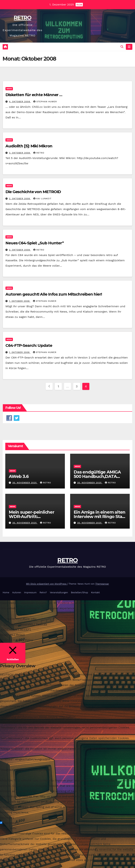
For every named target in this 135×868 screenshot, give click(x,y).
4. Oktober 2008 (20, 102)
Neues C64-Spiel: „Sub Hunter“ (35, 243)
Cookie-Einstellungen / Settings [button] (25, 624)
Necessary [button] (7, 818)
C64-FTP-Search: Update (29, 345)
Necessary (12, 823)
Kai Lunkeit (42, 199)
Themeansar (102, 584)
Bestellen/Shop (80, 592)
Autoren (17, 592)
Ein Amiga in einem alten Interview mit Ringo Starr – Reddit (100, 517)
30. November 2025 (25, 483)
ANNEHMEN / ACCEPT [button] (16, 629)
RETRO (22, 18)
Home (6, 592)
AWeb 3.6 (19, 476)
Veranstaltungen (59, 592)
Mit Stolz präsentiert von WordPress (47, 584)
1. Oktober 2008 (20, 301)
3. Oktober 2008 (20, 153)
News (9, 89)
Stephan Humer (45, 102)
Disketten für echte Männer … (34, 95)
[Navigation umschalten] (129, 47)
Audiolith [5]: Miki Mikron (29, 146)
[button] (122, 47)
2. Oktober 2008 (20, 199)
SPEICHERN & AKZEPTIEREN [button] (19, 865)
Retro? (43, 592)
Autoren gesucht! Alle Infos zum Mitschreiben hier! (54, 294)
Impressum (30, 592)
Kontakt (95, 592)
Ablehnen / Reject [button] (12, 635)
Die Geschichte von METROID (33, 192)
